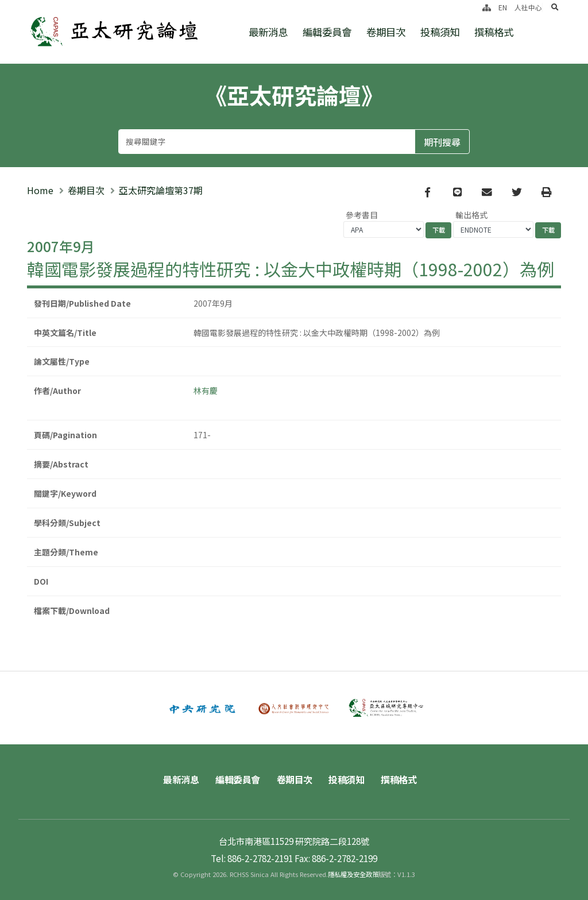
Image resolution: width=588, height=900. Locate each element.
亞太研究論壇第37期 (161, 190)
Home (40, 190)
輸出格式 (471, 215)
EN (503, 7)
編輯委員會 (327, 32)
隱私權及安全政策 (353, 874)
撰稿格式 (494, 32)
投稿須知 (440, 32)
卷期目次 (386, 32)
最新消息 (268, 32)
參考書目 (362, 215)
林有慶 (206, 391)
